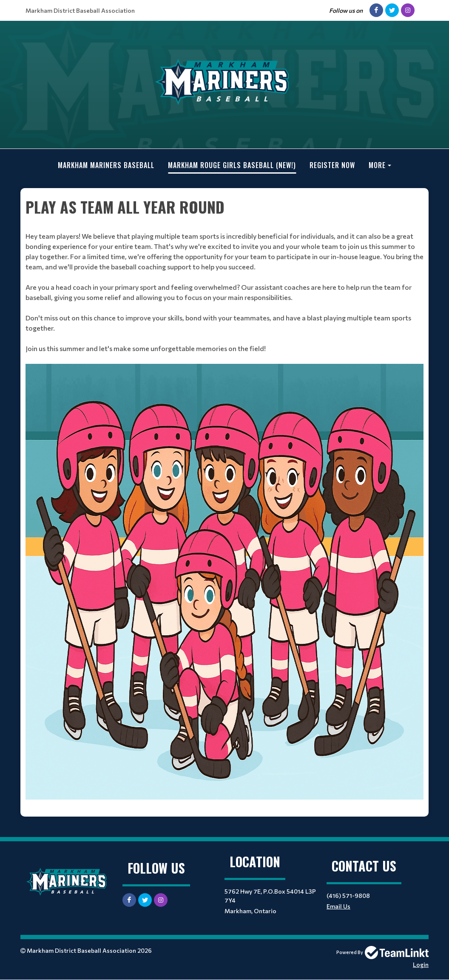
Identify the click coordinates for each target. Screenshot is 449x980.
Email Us (338, 906)
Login (421, 964)
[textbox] (224, 503)
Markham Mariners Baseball (106, 165)
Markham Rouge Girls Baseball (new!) (232, 165)
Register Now (332, 165)
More (377, 165)
